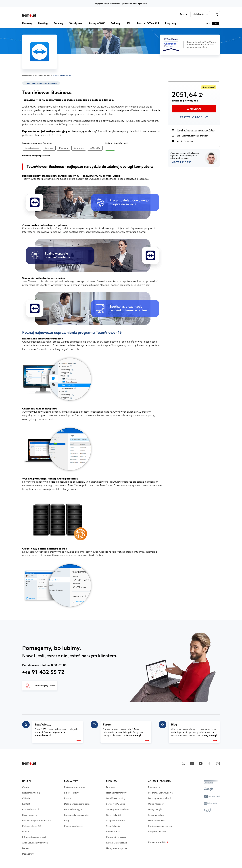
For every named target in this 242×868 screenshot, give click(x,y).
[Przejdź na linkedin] (192, 763)
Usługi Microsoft (156, 804)
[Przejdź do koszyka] (217, 14)
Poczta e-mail (113, 832)
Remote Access (32, 148)
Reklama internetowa (117, 843)
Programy (171, 23)
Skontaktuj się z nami (45, 686)
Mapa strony (28, 854)
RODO (25, 832)
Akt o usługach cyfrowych (35, 843)
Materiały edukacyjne (75, 787)
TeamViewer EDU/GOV (48, 135)
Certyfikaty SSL (114, 815)
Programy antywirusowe (160, 793)
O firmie (26, 798)
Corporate (79, 148)
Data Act (26, 848)
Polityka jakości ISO (32, 826)
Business (49, 148)
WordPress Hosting (116, 798)
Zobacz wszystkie (158, 842)
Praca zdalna (154, 787)
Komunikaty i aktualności (76, 815)
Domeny (27, 23)
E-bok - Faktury (72, 793)
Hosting (43, 23)
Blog (174, 724)
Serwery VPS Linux (115, 804)
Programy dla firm (43, 75)
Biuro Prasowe (29, 815)
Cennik (26, 787)
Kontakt (26, 804)
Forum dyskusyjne (73, 809)
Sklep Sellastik (113, 826)
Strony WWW (97, 23)
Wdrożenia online (157, 820)
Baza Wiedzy (43, 724)
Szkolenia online (156, 815)
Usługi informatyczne (117, 848)
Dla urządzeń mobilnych (160, 798)
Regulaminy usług (31, 793)
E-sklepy (116, 23)
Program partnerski (74, 826)
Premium (64, 148)
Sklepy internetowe (116, 820)
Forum (107, 724)
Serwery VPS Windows (118, 809)
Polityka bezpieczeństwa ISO (36, 820)
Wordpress (76, 23)
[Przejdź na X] (183, 763)
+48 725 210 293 (181, 162)
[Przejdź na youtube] (201, 763)
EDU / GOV (95, 148)
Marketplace (27, 75)
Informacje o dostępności (35, 837)
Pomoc (68, 798)
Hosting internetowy (116, 793)
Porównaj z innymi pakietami (36, 156)
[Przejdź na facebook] (209, 763)
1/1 (110, 148)
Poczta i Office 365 (148, 23)
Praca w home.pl (30, 809)
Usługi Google (155, 809)
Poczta (183, 14)
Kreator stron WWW (116, 837)
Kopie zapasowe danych (160, 826)
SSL (129, 23)
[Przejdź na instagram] (218, 763)
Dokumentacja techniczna (77, 804)
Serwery (59, 23)
